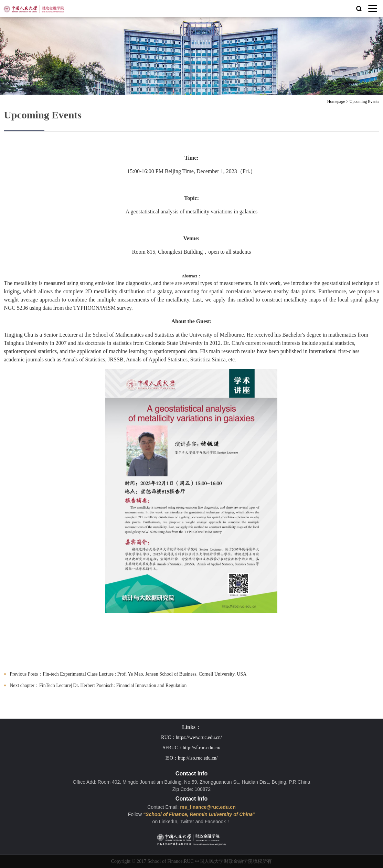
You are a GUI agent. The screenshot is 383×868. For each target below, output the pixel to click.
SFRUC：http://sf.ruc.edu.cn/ (192, 748)
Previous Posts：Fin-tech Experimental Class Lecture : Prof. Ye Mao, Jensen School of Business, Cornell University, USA (128, 674)
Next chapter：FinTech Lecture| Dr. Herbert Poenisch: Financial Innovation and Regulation (98, 685)
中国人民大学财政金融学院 (224, 861)
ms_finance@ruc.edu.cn (208, 807)
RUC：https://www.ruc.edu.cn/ (191, 737)
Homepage (336, 102)
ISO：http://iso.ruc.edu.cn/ (191, 758)
